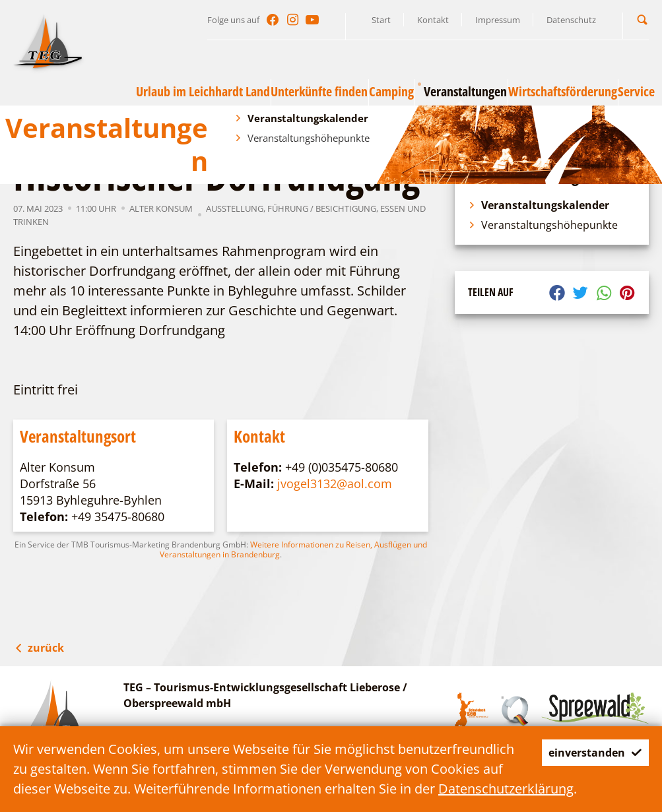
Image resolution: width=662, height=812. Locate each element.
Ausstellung (235, 208)
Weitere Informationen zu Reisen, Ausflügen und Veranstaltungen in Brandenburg (293, 549)
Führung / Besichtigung (322, 208)
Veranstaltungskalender (214, 124)
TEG (70, 124)
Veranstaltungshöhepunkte (543, 225)
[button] (642, 19)
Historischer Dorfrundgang (326, 124)
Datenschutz (571, 20)
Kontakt (433, 20)
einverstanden (584, 733)
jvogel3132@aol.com (335, 484)
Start (381, 20)
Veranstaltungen (123, 124)
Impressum (498, 20)
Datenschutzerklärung (81, 789)
